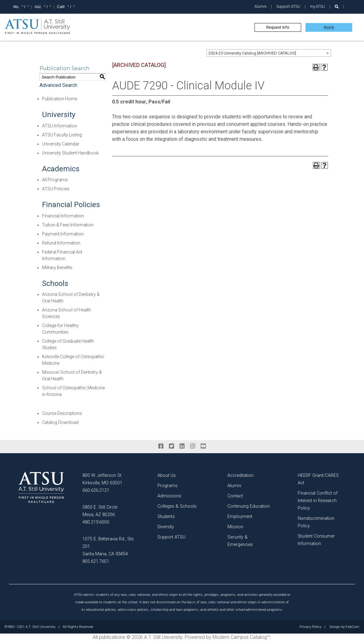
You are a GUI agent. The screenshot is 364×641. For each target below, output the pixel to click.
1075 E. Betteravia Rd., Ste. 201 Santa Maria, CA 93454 (108, 546)
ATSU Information (60, 126)
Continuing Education (249, 506)
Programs (168, 486)
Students (166, 517)
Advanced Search (58, 85)
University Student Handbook (70, 153)
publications (112, 637)
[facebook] (161, 446)
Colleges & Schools (177, 506)
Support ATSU (288, 6)
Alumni (261, 6)
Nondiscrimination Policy (316, 522)
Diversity (166, 527)
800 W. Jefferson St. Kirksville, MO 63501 (102, 479)
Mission (235, 527)
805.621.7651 (96, 561)
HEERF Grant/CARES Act (318, 479)
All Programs (55, 180)
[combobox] (269, 53)
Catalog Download (60, 422)
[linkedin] (182, 446)
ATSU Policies (56, 189)
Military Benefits (57, 268)
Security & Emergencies (240, 541)
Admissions (169, 496)
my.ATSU (317, 6)
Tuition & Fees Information (68, 225)
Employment (240, 517)
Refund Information (61, 243)
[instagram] (193, 446)
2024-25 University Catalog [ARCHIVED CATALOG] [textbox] (252, 53)
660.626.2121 (96, 490)
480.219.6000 (96, 522)
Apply (329, 27)
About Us (167, 475)
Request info (278, 27)
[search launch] (337, 7)
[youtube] (203, 446)
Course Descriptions (62, 413)
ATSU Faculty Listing (62, 135)
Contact (235, 496)
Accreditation (240, 475)
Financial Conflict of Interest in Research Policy (318, 501)
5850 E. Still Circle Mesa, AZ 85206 (100, 511)
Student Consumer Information (316, 540)
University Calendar (61, 144)
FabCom (352, 627)
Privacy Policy (310, 627)
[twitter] (171, 446)
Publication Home (60, 99)
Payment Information (63, 234)
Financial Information (63, 216)
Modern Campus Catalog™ (241, 637)
